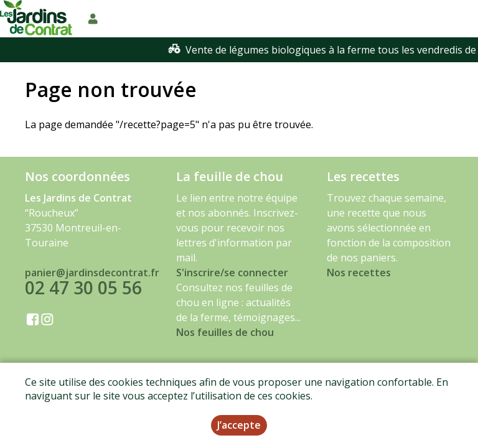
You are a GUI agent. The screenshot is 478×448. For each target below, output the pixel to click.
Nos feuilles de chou (225, 332)
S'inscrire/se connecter (232, 273)
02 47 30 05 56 (83, 287)
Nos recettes (359, 273)
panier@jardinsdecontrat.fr (92, 273)
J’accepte (239, 425)
